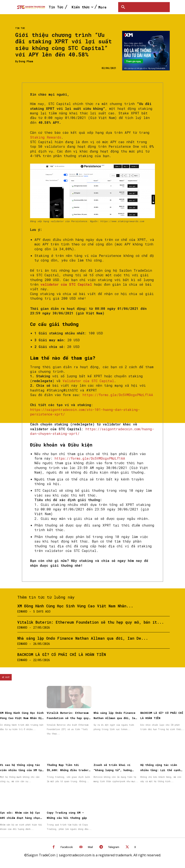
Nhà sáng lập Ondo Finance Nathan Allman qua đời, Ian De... (83, 638)
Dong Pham (26, 61)
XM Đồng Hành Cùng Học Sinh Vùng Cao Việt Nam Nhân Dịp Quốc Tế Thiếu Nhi (22, 718)
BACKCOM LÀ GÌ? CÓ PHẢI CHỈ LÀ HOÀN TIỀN (62, 654)
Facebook (67, 847)
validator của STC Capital (66, 284)
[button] (123, 7)
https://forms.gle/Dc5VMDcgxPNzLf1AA (118, 395)
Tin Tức (20, 28)
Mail (90, 847)
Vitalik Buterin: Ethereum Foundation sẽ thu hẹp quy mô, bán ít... (91, 622)
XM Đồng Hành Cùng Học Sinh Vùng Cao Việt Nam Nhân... (75, 606)
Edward (22, 611)
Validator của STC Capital (88, 381)
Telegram (114, 847)
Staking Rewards (46, 137)
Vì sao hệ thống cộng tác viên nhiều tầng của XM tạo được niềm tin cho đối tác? (22, 770)
